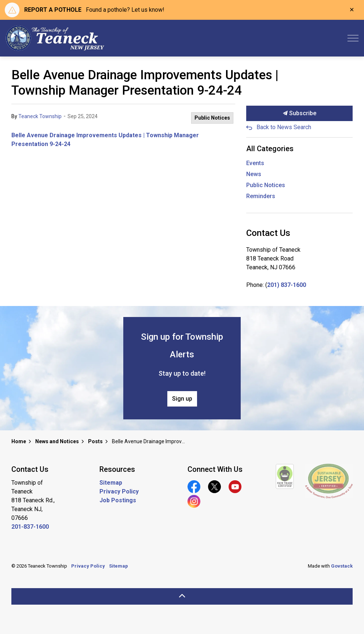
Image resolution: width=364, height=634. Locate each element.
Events (255, 163)
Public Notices (212, 118)
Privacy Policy (119, 491)
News (254, 174)
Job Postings (118, 500)
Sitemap (111, 483)
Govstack (342, 566)
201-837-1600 (30, 527)
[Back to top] (182, 596)
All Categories (270, 149)
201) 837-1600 (287, 285)
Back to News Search (284, 127)
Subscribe (299, 113)
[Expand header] (353, 38)
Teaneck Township (40, 116)
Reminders (261, 196)
